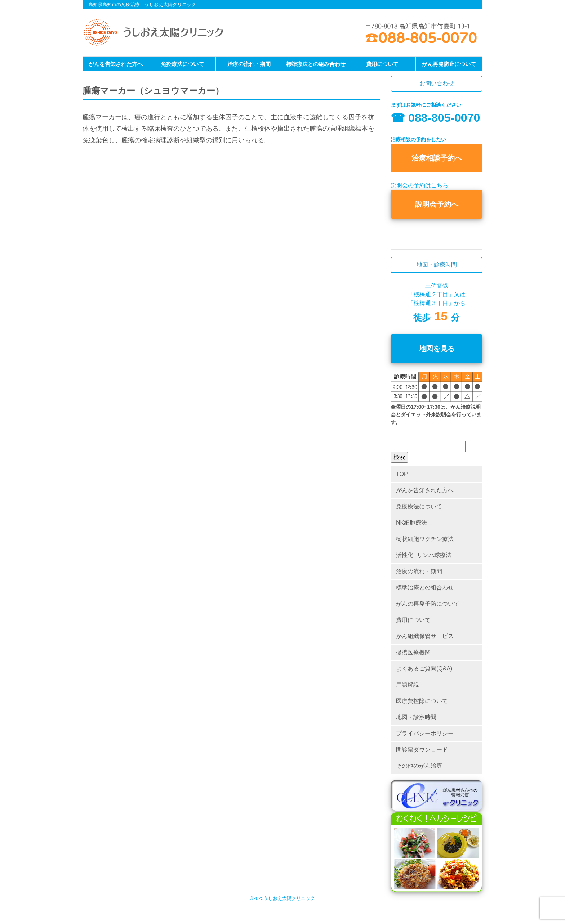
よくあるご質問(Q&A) (424, 669)
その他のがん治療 (419, 766)
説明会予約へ (437, 204)
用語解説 (408, 685)
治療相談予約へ (437, 158)
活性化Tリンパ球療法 (424, 555)
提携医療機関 (413, 652)
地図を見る (437, 349)
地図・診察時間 (416, 717)
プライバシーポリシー (425, 733)
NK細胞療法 (411, 523)
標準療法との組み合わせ (316, 64)
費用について (382, 64)
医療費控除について (422, 701)
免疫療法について (182, 64)
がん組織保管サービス (425, 636)
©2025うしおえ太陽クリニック (283, 898)
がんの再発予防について (428, 604)
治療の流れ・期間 (249, 64)
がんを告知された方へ (116, 64)
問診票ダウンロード (422, 750)
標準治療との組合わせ (425, 587)
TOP (402, 474)
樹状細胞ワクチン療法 (425, 539)
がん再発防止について (449, 64)
